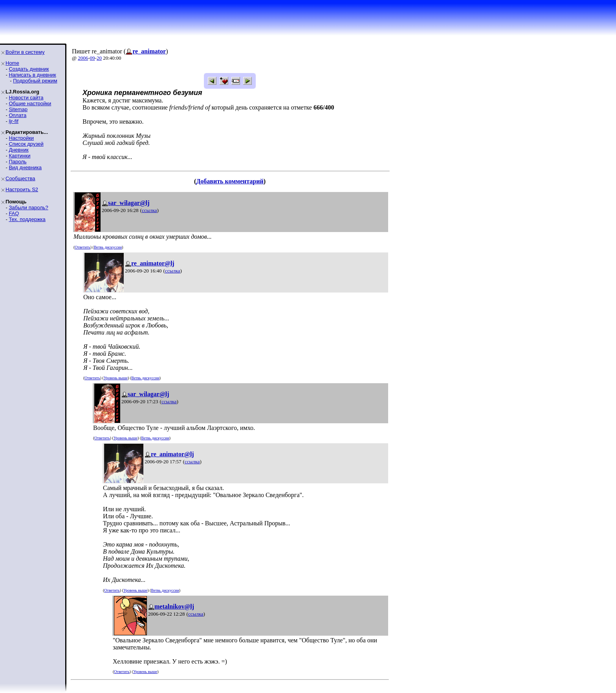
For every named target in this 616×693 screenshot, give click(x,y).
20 (99, 58)
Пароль (17, 162)
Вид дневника (25, 167)
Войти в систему (25, 52)
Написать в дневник (32, 75)
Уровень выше (116, 378)
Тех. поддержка (27, 219)
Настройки (21, 138)
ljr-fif (14, 121)
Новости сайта (26, 98)
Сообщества (20, 178)
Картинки (19, 156)
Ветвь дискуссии (108, 247)
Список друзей (26, 144)
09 (93, 58)
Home (12, 63)
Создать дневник (29, 69)
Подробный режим (35, 81)
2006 (83, 58)
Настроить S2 (22, 189)
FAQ (14, 213)
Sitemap (18, 109)
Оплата (17, 115)
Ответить (82, 247)
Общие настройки (30, 103)
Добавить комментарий (230, 181)
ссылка (149, 210)
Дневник (18, 150)
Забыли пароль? (28, 208)
